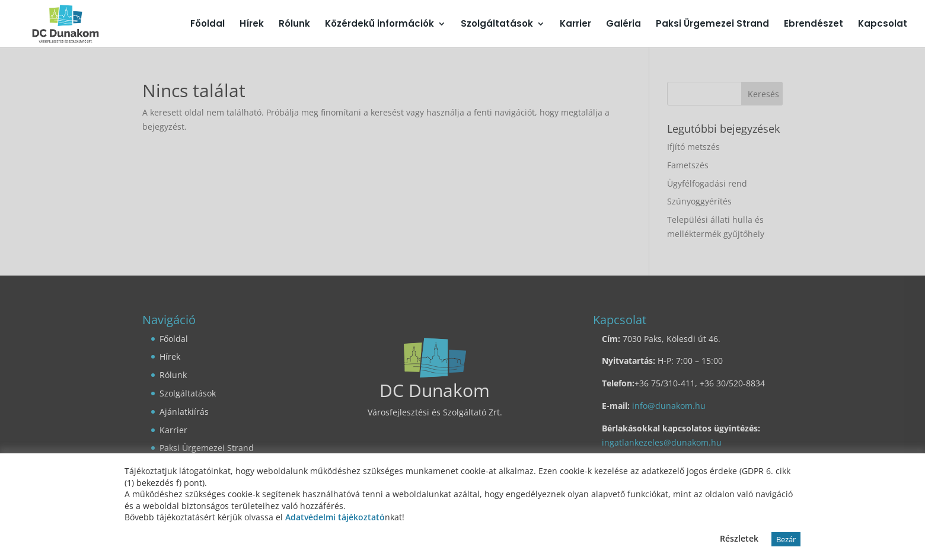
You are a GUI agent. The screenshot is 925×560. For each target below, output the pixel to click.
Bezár (786, 539)
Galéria (623, 25)
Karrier (575, 25)
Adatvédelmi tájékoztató (335, 517)
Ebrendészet (814, 25)
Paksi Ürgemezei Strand (712, 25)
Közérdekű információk (379, 25)
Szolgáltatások (497, 25)
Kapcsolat (883, 25)
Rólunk (294, 25)
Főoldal (208, 25)
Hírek (252, 25)
